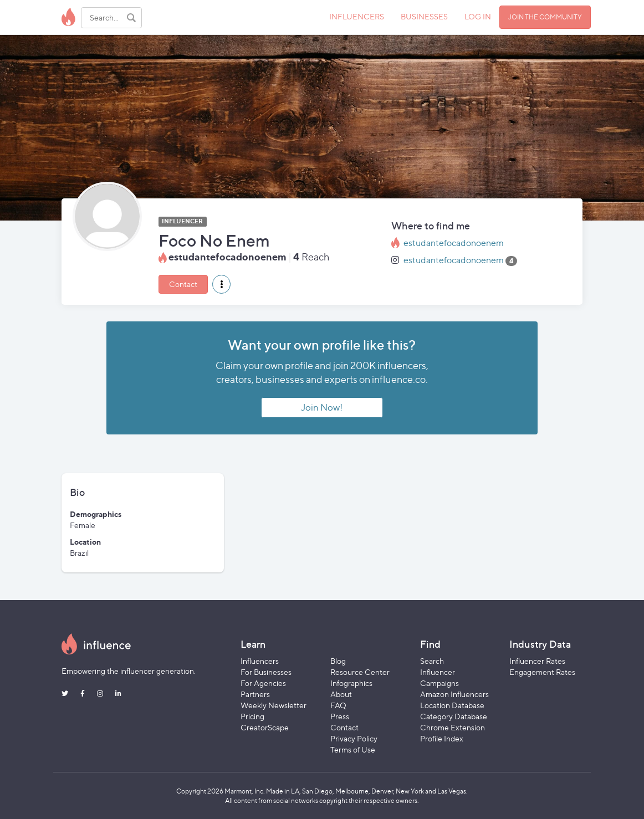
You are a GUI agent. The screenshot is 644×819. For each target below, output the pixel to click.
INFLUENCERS (357, 16)
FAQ (338, 705)
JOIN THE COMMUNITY (545, 17)
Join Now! (322, 407)
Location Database (452, 705)
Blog (338, 661)
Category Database (454, 716)
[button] (221, 284)
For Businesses (266, 672)
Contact (183, 284)
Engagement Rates (542, 672)
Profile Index (442, 738)
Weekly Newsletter (274, 705)
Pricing (252, 716)
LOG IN (478, 16)
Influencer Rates (537, 661)
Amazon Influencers (454, 694)
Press (340, 716)
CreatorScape (265, 727)
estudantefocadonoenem (454, 243)
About (341, 694)
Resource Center (360, 672)
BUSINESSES (424, 16)
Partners (255, 694)
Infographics (351, 683)
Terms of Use (353, 749)
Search (432, 661)
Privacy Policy (354, 738)
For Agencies (263, 683)
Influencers (260, 661)
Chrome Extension (453, 727)
